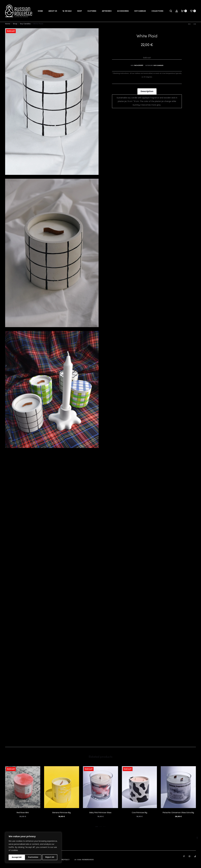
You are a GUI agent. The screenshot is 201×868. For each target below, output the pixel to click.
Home (40, 11)
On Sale (67, 11)
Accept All (50, 857)
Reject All (34, 857)
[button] (97, 829)
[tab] (147, 94)
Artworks (107, 11)
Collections (157, 11)
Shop (79, 11)
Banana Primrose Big (62, 815)
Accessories (123, 11)
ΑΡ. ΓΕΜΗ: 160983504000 (84, 862)
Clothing (92, 11)
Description (147, 94)
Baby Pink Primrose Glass (100, 815)
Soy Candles (140, 11)
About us (53, 11)
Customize (17, 857)
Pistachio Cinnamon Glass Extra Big (178, 815)
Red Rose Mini (23, 815)
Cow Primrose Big (139, 815)
